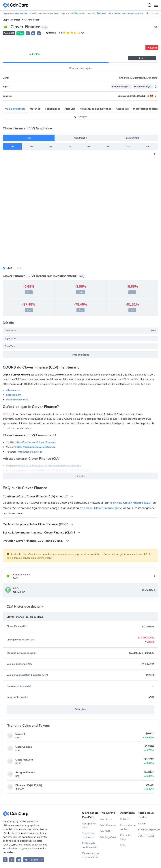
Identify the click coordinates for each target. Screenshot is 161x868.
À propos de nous (89, 826)
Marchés (35, 109)
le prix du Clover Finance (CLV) (131, 503)
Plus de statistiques (80, 68)
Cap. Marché (80, 138)
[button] (33, 33)
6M (89, 146)
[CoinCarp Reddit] (19, 860)
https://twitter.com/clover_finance (35, 442)
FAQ (123, 845)
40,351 (24, 13)
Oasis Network (24, 760)
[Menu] (156, 5)
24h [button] (142, 58)
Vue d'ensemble (15, 109)
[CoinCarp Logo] (16, 5)
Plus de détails (81, 355)
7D (31, 146)
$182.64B (101, 13)
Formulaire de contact (128, 827)
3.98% (152, 48)
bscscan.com (14, 395)
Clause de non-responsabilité (91, 855)
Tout (148, 146)
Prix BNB (105, 831)
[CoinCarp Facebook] (12, 860)
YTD (127, 146)
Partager (80, 117)
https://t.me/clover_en (30, 452)
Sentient (20, 734)
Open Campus (24, 747)
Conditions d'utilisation (88, 835)
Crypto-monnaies (11, 20)
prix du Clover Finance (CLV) (103, 508)
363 (56, 13)
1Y (108, 146)
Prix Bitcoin (106, 819)
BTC (19, 268)
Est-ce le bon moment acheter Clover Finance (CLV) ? (42, 532)
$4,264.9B (79, 13)
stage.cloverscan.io (17, 400)
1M (51, 146)
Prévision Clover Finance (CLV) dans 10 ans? (36, 541)
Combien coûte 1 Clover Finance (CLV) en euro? (38, 496)
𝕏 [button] (28, 34)
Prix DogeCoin (108, 837)
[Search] (149, 5)
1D (12, 146)
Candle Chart (132, 138)
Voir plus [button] (80, 709)
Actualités (122, 109)
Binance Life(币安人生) (29, 785)
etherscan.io (13, 390)
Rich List (70, 109)
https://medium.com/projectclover (36, 447)
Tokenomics (52, 109)
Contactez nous (126, 837)
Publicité (125, 819)
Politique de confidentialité (90, 845)
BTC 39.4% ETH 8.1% (132, 13)
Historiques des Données (96, 109)
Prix (29, 138)
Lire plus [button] (81, 476)
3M (70, 146)
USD (9, 268)
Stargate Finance (25, 773)
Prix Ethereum (108, 825)
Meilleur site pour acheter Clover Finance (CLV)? (38, 524)
